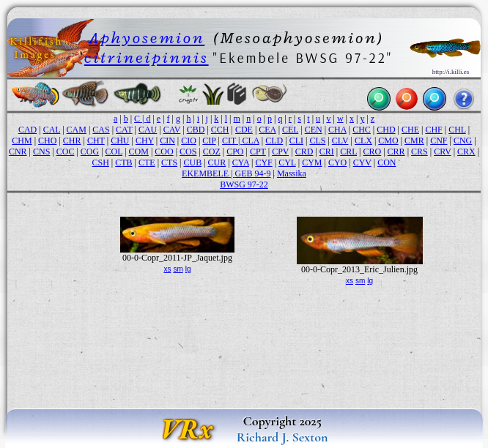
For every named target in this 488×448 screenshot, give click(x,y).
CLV (340, 141)
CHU (120, 141)
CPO (235, 152)
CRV (443, 152)
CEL (290, 130)
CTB (123, 163)
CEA (267, 130)
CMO (388, 141)
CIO (189, 141)
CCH (220, 130)
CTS (169, 163)
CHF (433, 130)
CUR (217, 163)
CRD (304, 152)
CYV (362, 163)
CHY (145, 141)
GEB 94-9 (253, 173)
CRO (373, 152)
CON (387, 163)
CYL (287, 163)
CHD (386, 130)
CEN (314, 130)
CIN (167, 141)
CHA (337, 130)
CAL (52, 130)
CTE (147, 163)
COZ (212, 152)
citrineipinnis (147, 57)
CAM (77, 130)
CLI (296, 141)
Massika (292, 173)
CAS (101, 130)
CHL (457, 130)
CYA (241, 163)
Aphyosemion (147, 38)
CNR (18, 152)
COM (139, 152)
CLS (317, 141)
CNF (439, 141)
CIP (209, 141)
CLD (274, 141)
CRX (466, 152)
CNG (463, 141)
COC (66, 152)
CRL (348, 152)
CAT (124, 130)
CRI (327, 152)
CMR (414, 141)
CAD (27, 130)
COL (114, 152)
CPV (280, 152)
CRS (419, 152)
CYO (337, 163)
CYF (263, 163)
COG (90, 152)
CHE (410, 130)
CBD (196, 130)
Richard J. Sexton (282, 437)
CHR (72, 141)
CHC (362, 130)
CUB (192, 163)
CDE (244, 130)
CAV (172, 130)
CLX (363, 141)
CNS (41, 152)
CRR (396, 152)
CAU (148, 130)
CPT (258, 152)
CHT (96, 141)
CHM (22, 141)
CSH (100, 163)
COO (164, 152)
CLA (251, 141)
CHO (47, 141)
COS (188, 152)
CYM (312, 163)
